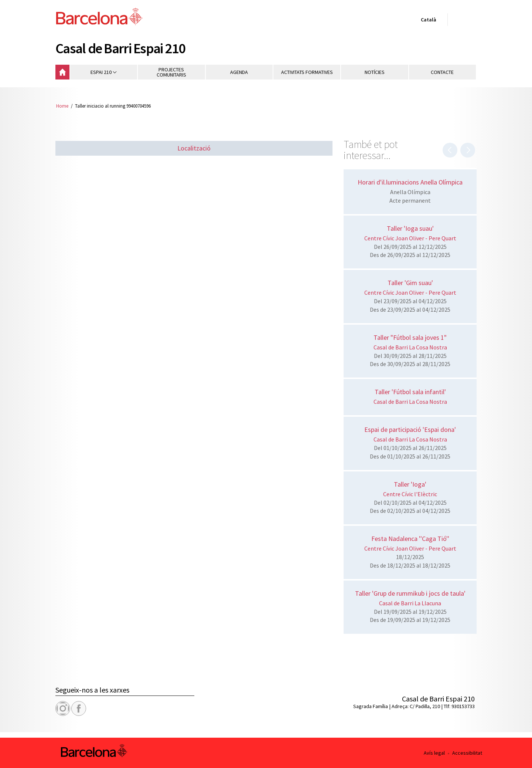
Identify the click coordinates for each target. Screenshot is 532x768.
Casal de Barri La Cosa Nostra (410, 347)
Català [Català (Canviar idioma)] (427, 21)
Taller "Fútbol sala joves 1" (410, 337)
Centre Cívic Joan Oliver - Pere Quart (410, 238)
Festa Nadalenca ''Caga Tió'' (410, 539)
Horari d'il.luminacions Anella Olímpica (410, 182)
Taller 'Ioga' (410, 484)
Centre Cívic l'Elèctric (410, 494)
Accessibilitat (467, 753)
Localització (194, 148)
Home (62, 106)
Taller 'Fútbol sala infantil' (410, 392)
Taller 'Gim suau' (410, 283)
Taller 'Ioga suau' (410, 228)
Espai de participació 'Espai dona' (410, 429)
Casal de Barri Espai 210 (120, 48)
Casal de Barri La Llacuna (410, 603)
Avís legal (434, 753)
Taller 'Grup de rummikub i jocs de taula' (410, 593)
